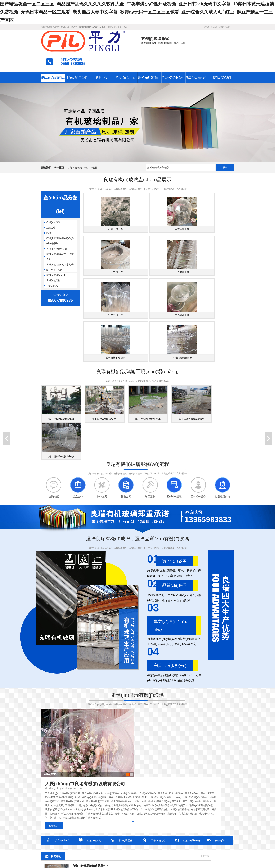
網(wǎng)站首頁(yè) (53, 57)
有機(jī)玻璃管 (53, 201)
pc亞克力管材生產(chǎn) (116, 27)
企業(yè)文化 (94, 716)
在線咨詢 (220, 716)
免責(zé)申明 (225, 27)
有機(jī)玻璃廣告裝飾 (57, 228)
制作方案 (102, 416)
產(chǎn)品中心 (125, 57)
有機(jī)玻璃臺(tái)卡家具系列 (61, 244)
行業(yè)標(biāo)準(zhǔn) (174, 57)
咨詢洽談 (54, 416)
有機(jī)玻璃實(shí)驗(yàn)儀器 (82, 147)
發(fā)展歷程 (126, 716)
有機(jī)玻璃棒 (53, 259)
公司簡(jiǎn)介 (63, 716)
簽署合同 (126, 416)
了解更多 (128, 731)
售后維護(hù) (222, 416)
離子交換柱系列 (54, 249)
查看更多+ (151, 701)
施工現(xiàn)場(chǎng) (198, 57)
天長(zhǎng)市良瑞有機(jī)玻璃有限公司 (63, 847)
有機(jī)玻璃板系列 (56, 254)
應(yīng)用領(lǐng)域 (150, 57)
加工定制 (150, 416)
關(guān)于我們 (77, 57)
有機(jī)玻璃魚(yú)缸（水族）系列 (61, 236)
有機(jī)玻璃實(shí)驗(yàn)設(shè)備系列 (60, 220)
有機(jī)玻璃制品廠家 (50, 27)
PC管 (49, 212)
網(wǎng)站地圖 (211, 27)
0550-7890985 (218, 43)
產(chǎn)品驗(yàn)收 (174, 416)
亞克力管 (51, 207)
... (73, 769)
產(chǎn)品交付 (198, 416)
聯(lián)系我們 (222, 57)
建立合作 (78, 416)
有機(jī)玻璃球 (51, 694)
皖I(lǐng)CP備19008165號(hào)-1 (123, 847)
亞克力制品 (52, 265)
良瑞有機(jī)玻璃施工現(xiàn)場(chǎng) (137, 291)
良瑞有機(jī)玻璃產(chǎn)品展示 (137, 159)
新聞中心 (101, 57)
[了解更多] (76, 762)
